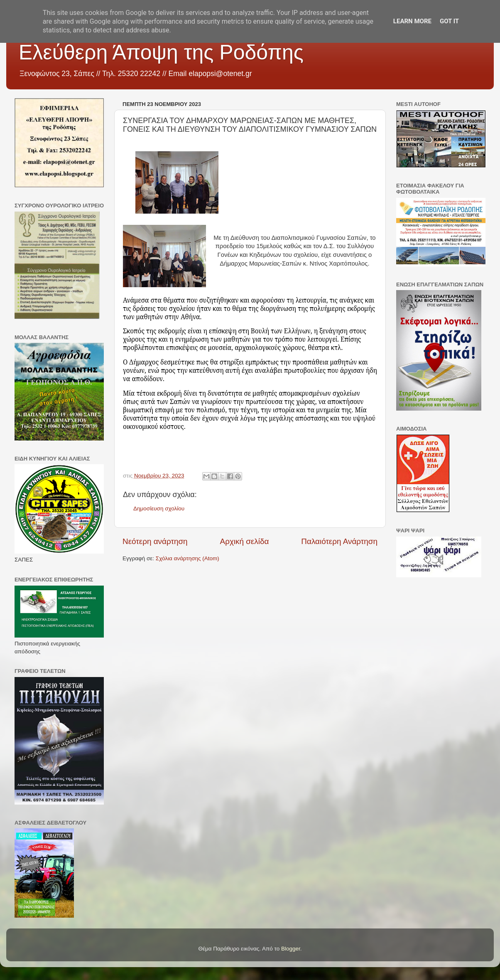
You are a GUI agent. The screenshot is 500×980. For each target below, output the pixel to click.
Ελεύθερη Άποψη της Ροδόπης (161, 52)
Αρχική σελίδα (245, 541)
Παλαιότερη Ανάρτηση (339, 541)
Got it (449, 21)
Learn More (412, 21)
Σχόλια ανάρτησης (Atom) (187, 558)
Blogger (291, 949)
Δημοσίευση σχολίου (159, 508)
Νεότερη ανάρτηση (155, 541)
